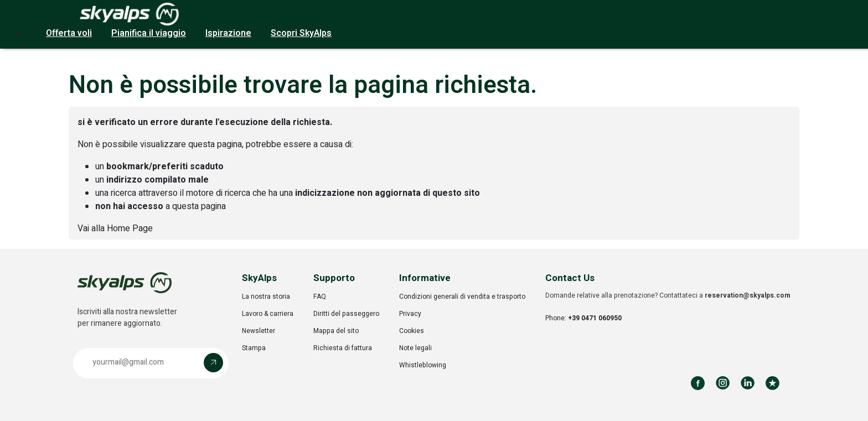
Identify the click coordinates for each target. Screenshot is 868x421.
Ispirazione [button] (228, 33)
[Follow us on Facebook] (698, 383)
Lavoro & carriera (268, 314)
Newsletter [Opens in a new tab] (259, 331)
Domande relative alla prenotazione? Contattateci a (668, 295)
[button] (151, 363)
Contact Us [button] (570, 278)
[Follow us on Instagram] (723, 383)
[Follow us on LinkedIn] (748, 383)
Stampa (254, 348)
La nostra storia (266, 297)
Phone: (583, 318)
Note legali (415, 348)
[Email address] (141, 363)
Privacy (410, 314)
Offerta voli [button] (69, 33)
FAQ (320, 297)
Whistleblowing (423, 365)
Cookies (412, 331)
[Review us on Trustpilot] (773, 383)
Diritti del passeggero (346, 314)
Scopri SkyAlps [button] (301, 33)
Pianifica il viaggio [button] (149, 33)
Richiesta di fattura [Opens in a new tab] (343, 348)
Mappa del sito (336, 331)
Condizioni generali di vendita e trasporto (462, 297)
